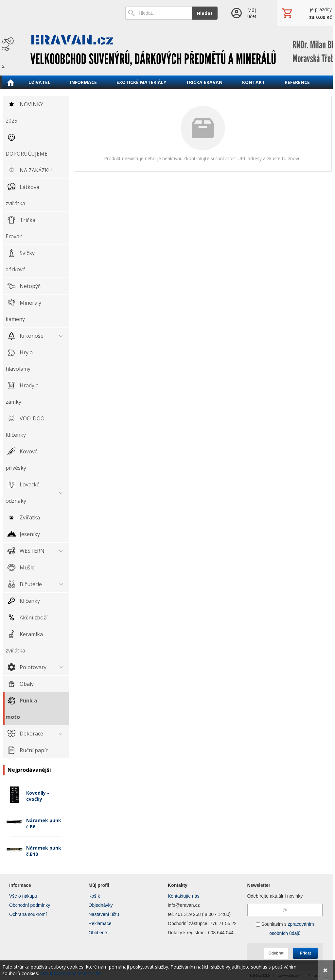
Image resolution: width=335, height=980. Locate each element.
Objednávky (101, 905)
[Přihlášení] (247, 13)
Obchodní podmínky (30, 905)
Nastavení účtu (104, 914)
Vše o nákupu (23, 896)
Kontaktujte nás (184, 896)
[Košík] (306, 13)
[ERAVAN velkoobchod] (167, 51)
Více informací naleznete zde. (71, 973)
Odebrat (276, 953)
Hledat (205, 13)
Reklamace (100, 923)
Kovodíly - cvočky (38, 796)
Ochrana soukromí (28, 914)
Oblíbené (98, 933)
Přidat (305, 953)
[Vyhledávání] (159, 13)
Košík (94, 896)
